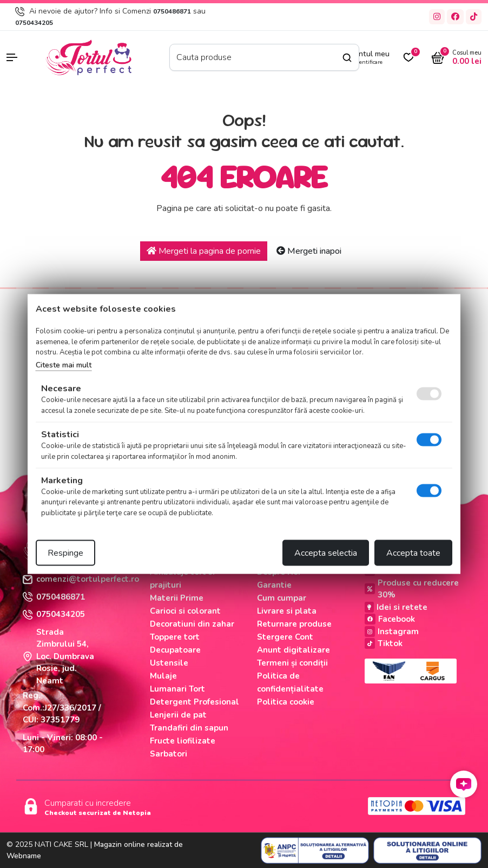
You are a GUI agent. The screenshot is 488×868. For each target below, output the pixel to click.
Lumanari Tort (177, 689)
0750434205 (34, 23)
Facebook (390, 619)
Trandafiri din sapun (189, 728)
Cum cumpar (282, 598)
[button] (20, 57)
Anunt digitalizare (294, 650)
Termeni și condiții (292, 663)
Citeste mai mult (64, 364)
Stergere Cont (285, 637)
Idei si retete (396, 607)
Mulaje (163, 676)
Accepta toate (413, 553)
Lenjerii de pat (178, 715)
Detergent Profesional (194, 702)
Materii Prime (177, 598)
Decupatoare (175, 650)
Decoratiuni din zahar (192, 624)
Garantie (274, 585)
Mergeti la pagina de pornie (204, 251)
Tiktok (384, 643)
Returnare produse (294, 624)
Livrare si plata (287, 611)
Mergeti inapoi (309, 251)
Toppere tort (175, 637)
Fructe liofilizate (183, 741)
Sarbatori (169, 754)
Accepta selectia (326, 553)
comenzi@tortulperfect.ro (81, 579)
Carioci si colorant (185, 611)
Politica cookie (286, 702)
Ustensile (169, 663)
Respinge (65, 553)
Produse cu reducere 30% (412, 589)
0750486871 (172, 11)
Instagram (392, 632)
